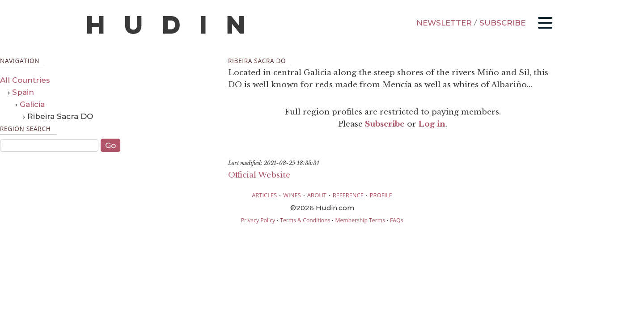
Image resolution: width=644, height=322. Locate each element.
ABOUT (317, 195)
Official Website (259, 175)
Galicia (32, 104)
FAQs (396, 220)
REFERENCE (348, 195)
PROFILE (381, 195)
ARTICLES (264, 195)
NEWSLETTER (444, 23)
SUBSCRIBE (502, 23)
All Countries (25, 80)
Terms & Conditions (305, 220)
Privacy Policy (258, 220)
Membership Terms (360, 220)
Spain (23, 92)
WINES (292, 195)
